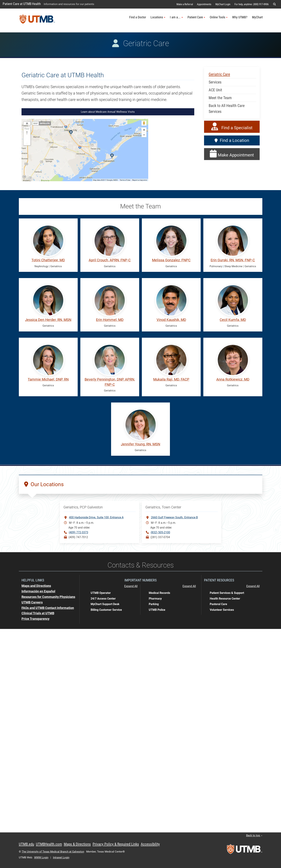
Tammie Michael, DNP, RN (48, 379)
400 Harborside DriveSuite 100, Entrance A (96, 517)
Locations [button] (158, 17)
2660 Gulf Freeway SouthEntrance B (174, 517)
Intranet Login (61, 857)
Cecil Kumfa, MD (233, 320)
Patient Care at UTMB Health (22, 4)
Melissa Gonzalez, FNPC (171, 260)
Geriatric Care (219, 74)
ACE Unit (215, 90)
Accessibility (150, 844)
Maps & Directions (77, 844)
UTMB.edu (26, 844)
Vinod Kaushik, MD (171, 320)
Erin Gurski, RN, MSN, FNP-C (233, 260)
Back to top (254, 835)
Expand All (131, 586)
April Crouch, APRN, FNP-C (110, 260)
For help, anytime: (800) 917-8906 (251, 4)
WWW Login (41, 857)
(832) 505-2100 (160, 532)
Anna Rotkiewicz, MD (233, 379)
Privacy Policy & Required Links (116, 844)
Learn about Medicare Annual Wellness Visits (108, 112)
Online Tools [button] (219, 17)
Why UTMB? (240, 17)
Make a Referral (185, 4)
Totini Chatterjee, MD (48, 260)
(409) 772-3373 (78, 532)
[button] (274, 4)
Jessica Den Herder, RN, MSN (48, 320)
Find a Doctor (138, 17)
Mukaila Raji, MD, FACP (171, 379)
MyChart (257, 17)
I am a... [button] (176, 17)
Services (215, 82)
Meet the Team (220, 98)
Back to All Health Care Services (227, 109)
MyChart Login (223, 4)
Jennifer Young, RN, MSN (140, 444)
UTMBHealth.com (49, 844)
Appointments (204, 4)
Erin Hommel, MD (110, 320)
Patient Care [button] (196, 17)
